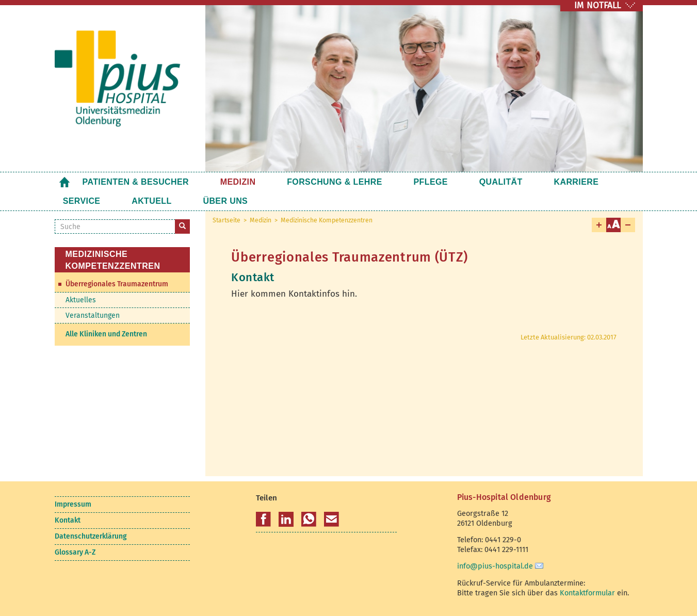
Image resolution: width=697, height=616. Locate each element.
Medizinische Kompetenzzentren (327, 220)
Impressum (73, 504)
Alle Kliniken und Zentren (106, 334)
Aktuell (83, 201)
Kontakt (68, 520)
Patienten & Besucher (136, 182)
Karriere (503, 182)
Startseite (64, 182)
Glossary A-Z (75, 552)
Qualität (442, 182)
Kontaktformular (587, 593)
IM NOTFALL (597, 5)
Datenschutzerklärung (91, 536)
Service (561, 182)
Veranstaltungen (93, 315)
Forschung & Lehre (305, 182)
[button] (263, 520)
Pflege (386, 182)
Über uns (142, 201)
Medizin (223, 182)
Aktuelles (81, 300)
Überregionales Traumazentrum (117, 284)
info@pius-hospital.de (495, 566)
